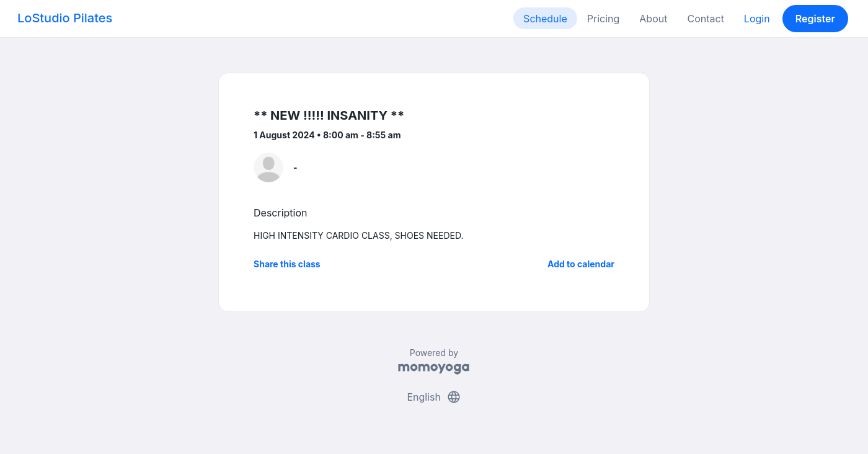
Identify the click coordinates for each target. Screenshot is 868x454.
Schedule (545, 19)
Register (815, 19)
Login (757, 19)
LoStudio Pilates (65, 18)
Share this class (287, 264)
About (653, 19)
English (434, 397)
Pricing (604, 19)
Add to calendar (581, 264)
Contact (705, 19)
